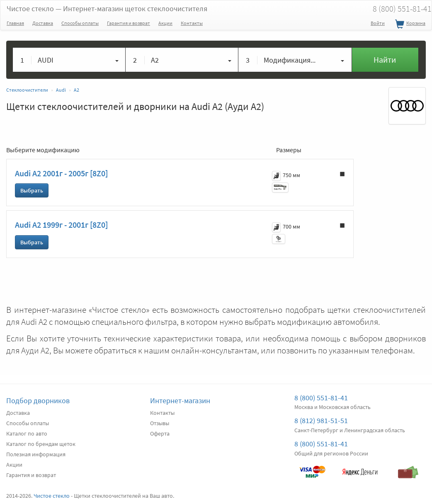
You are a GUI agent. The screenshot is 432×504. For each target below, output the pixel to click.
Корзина (409, 24)
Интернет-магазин (180, 401)
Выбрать (32, 190)
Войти (378, 23)
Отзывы (160, 423)
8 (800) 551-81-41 (321, 398)
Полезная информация (36, 454)
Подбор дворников (38, 401)
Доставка (43, 23)
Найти (385, 60)
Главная (15, 23)
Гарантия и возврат (129, 23)
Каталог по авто (27, 433)
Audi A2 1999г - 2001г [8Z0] (61, 225)
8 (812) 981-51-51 (321, 420)
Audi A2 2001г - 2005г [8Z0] (61, 173)
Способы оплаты (80, 23)
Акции (165, 23)
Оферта (160, 433)
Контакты (192, 23)
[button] (69, 60)
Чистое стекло (107, 9)
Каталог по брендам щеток (41, 444)
